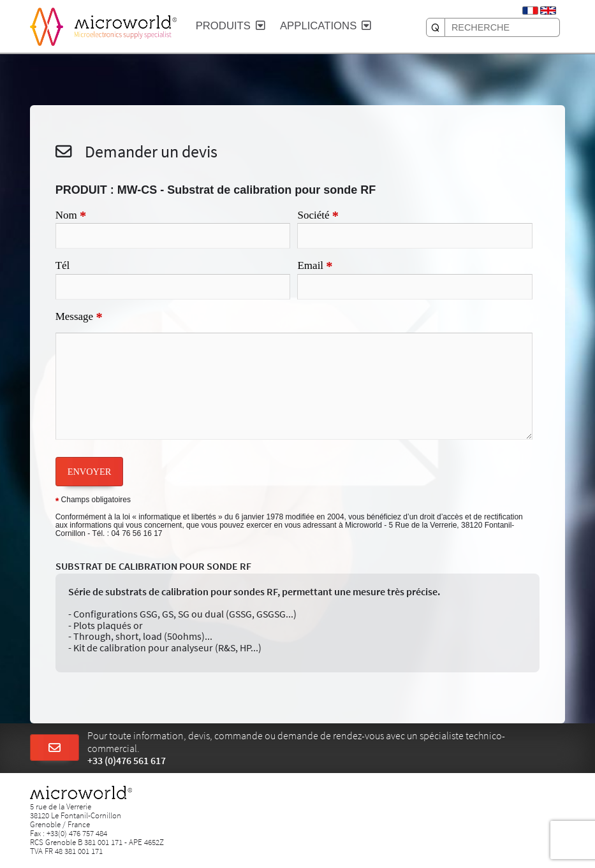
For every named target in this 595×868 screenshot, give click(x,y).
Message (79, 317)
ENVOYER (90, 472)
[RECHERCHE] (436, 27)
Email (315, 266)
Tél (63, 265)
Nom (71, 216)
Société (318, 216)
